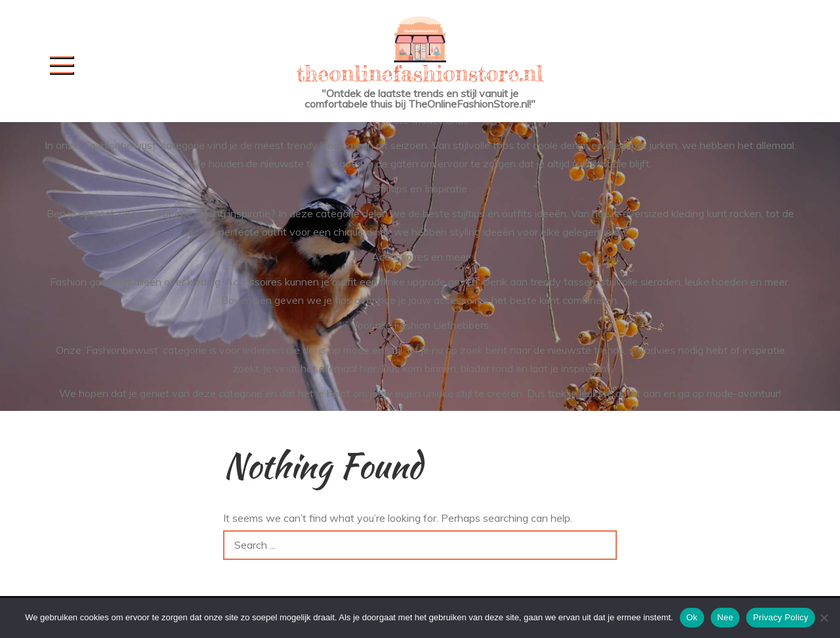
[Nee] (824, 618)
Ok (692, 617)
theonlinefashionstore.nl (420, 73)
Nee (725, 617)
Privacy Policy (780, 617)
